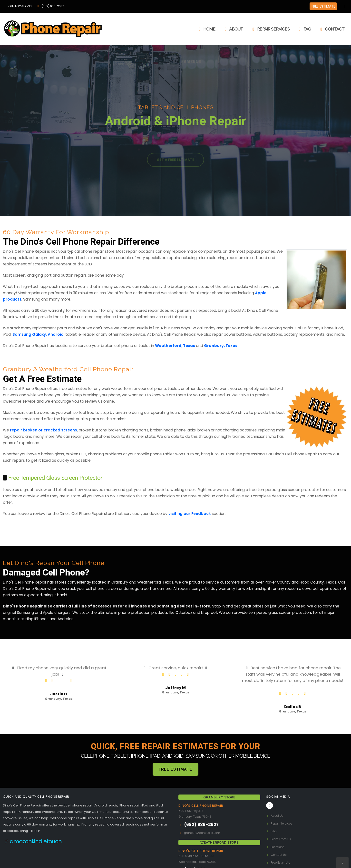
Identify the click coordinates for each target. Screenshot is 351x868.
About (233, 29)
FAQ (304, 29)
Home (206, 29)
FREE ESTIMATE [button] (323, 6)
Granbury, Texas (221, 346)
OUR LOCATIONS (17, 6)
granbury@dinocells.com (204, 833)
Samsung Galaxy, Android (38, 334)
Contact (332, 29)
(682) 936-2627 (50, 6)
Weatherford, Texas (175, 346)
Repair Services (270, 29)
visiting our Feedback (190, 514)
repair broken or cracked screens (44, 430)
